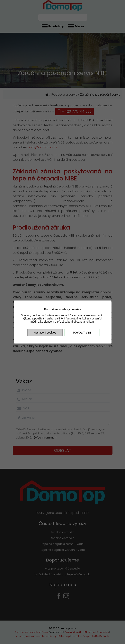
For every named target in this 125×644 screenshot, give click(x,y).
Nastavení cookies (45, 333)
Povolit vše (82, 333)
